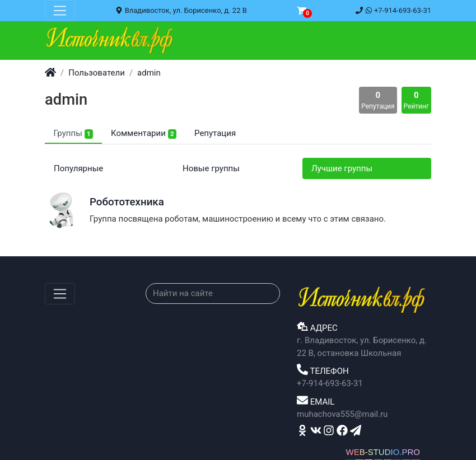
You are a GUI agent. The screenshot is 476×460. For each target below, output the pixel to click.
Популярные (78, 168)
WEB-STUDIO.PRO (383, 452)
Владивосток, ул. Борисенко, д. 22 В (181, 10)
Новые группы (211, 168)
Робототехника (127, 202)
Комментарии (144, 133)
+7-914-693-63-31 (393, 10)
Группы (73, 133)
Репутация (215, 133)
